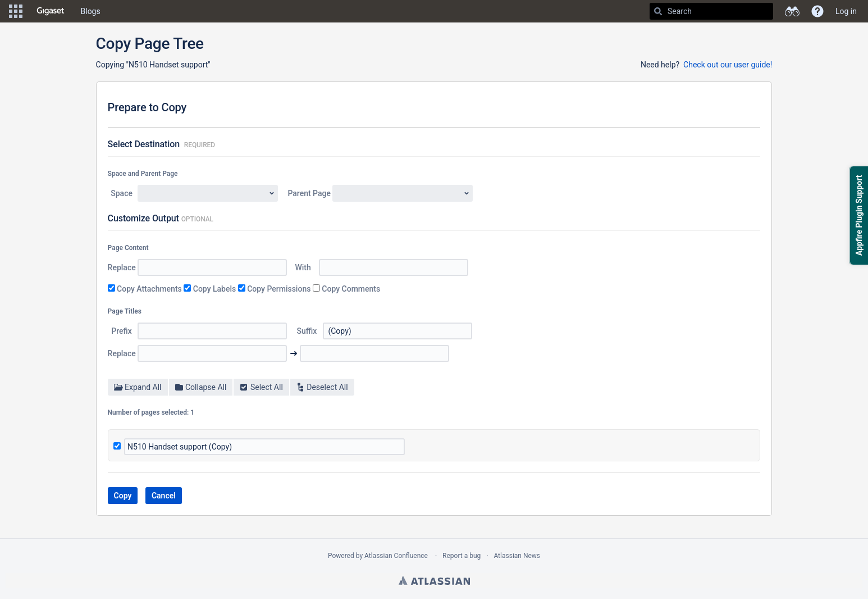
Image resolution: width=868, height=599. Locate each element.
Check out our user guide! (728, 65)
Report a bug (462, 556)
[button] (16, 11)
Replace (122, 267)
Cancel (164, 496)
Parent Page (310, 193)
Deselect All (322, 387)
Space (122, 193)
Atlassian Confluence (396, 556)
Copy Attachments (149, 289)
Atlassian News (517, 556)
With (303, 267)
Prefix (121, 331)
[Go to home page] (51, 11)
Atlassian (434, 580)
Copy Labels (214, 289)
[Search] (658, 11)
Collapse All (201, 387)
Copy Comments (351, 289)
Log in (846, 11)
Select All (261, 387)
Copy (123, 496)
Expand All (138, 387)
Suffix (307, 331)
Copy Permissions (279, 289)
